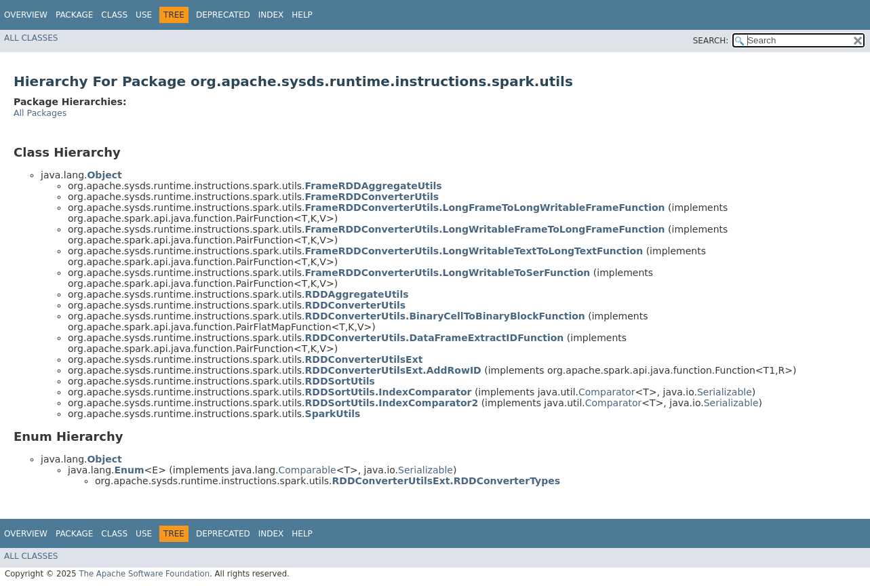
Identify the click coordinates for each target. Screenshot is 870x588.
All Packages (40, 113)
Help (302, 15)
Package (74, 15)
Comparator (607, 392)
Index (271, 15)
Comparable (308, 470)
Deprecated (223, 15)
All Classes (31, 38)
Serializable (725, 392)
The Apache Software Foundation (144, 574)
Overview (26, 15)
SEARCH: (711, 41)
